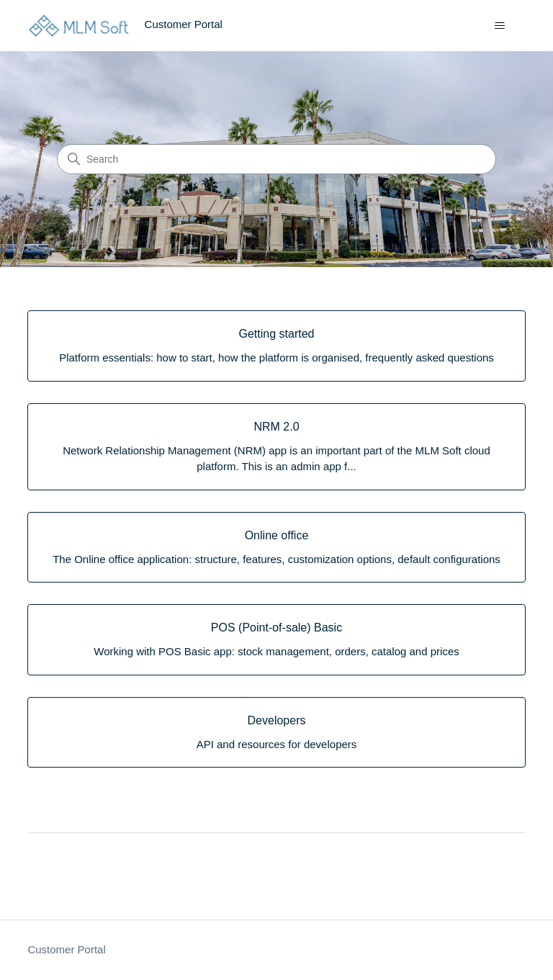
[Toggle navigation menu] (500, 26)
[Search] (276, 159)
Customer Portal (66, 949)
